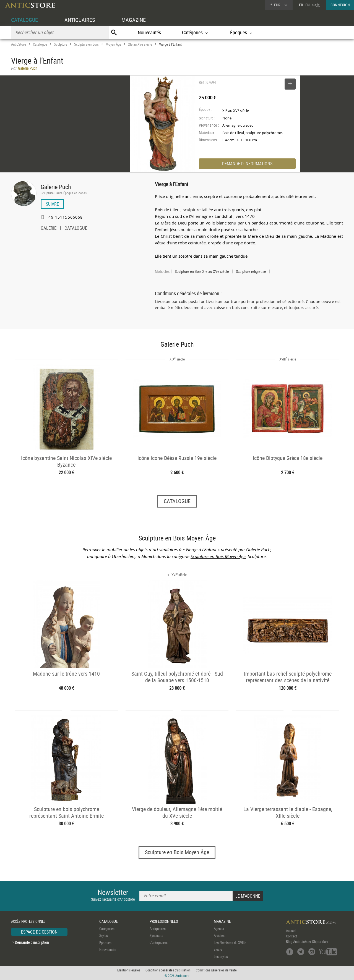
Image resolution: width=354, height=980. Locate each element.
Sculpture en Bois (86, 44)
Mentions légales (129, 970)
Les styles (221, 957)
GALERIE (49, 229)
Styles (104, 936)
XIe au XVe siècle (140, 44)
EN (308, 5)
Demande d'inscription (32, 943)
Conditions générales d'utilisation (168, 970)
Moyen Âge (113, 44)
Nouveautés (149, 32)
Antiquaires (158, 929)
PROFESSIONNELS (164, 922)
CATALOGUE (24, 20)
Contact (291, 936)
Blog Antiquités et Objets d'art (307, 942)
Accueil (291, 931)
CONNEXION (340, 5)
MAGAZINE (134, 20)
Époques (105, 943)
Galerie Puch (56, 187)
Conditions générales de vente (216, 970)
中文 (316, 5)
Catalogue (40, 44)
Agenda (219, 929)
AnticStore (19, 44)
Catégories (107, 929)
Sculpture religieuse (251, 271)
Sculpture (61, 44)
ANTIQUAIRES (80, 20)
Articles (219, 936)
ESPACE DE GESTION (39, 932)
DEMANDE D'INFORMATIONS (247, 164)
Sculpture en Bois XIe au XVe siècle (202, 271)
